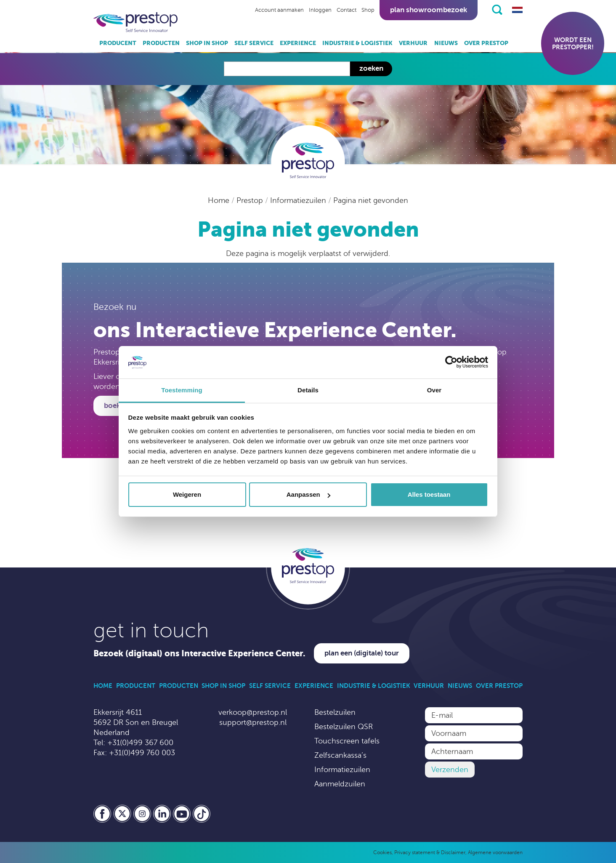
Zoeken (371, 68)
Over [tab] (434, 390)
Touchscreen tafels (347, 741)
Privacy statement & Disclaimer (430, 852)
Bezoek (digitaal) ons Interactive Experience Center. (199, 654)
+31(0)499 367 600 (140, 743)
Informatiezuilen (299, 200)
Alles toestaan (429, 494)
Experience (298, 43)
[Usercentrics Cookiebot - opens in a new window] (451, 362)
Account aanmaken (279, 10)
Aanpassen (308, 494)
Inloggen (320, 10)
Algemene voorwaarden (495, 852)
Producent (118, 43)
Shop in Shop (207, 43)
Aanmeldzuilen (340, 784)
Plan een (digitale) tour (362, 653)
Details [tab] (308, 390)
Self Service (254, 43)
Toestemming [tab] (182, 390)
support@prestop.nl (253, 722)
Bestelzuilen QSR (344, 727)
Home (220, 200)
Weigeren (187, 494)
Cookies (382, 852)
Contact (346, 10)
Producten (161, 43)
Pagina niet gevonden (371, 200)
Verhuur (413, 43)
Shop (368, 10)
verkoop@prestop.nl (253, 712)
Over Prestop (486, 43)
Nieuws (446, 43)
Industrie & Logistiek (357, 43)
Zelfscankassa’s (340, 755)
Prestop (251, 200)
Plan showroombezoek (429, 10)
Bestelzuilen (335, 712)
